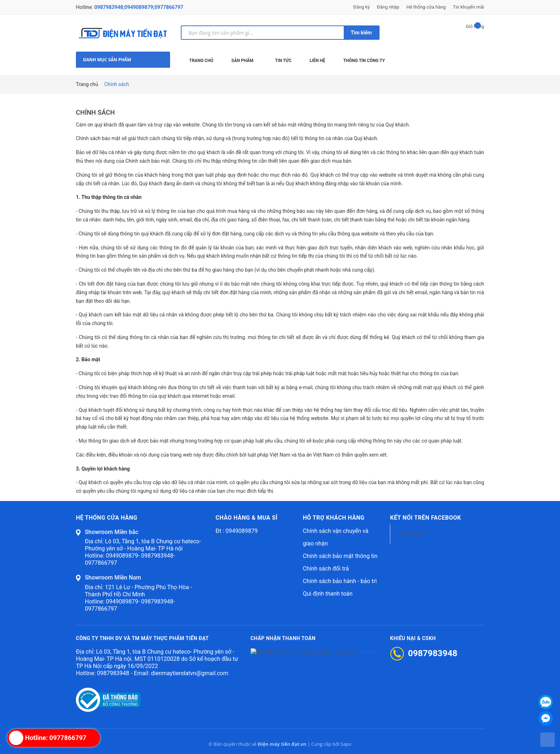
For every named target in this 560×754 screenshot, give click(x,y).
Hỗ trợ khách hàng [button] (334, 518)
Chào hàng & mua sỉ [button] (247, 518)
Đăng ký (362, 7)
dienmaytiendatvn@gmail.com (189, 673)
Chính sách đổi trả (326, 569)
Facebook (413, 534)
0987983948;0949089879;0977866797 (139, 7)
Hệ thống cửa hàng (426, 7)
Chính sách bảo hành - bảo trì (340, 581)
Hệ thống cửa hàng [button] (107, 518)
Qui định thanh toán (328, 594)
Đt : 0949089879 (237, 531)
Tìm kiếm (361, 33)
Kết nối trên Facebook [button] (425, 518)
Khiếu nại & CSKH (413, 639)
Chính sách (95, 112)
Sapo (346, 744)
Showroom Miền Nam (113, 578)
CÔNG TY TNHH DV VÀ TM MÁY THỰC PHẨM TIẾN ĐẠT (142, 639)
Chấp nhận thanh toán (283, 639)
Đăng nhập (388, 7)
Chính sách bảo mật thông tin (340, 556)
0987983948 (113, 673)
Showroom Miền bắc (112, 532)
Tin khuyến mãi (469, 7)
